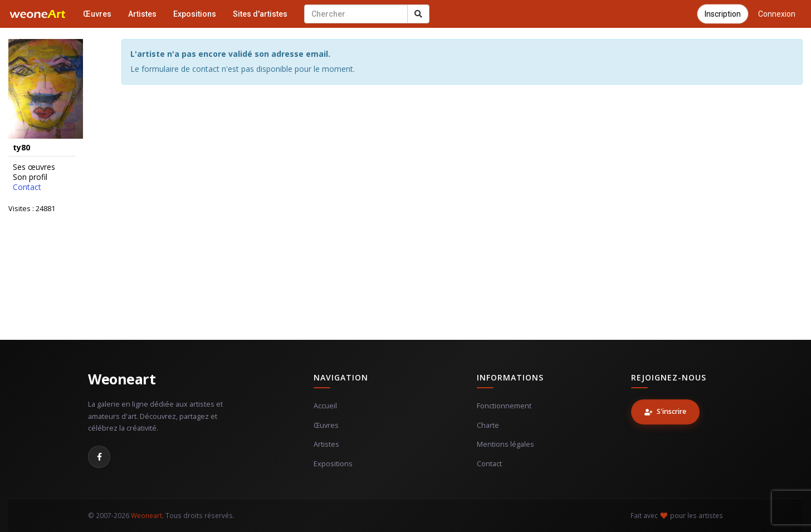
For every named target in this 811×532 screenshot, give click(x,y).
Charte (488, 425)
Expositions (195, 14)
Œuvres (97, 14)
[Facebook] (99, 457)
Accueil (325, 406)
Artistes (142, 14)
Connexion (777, 14)
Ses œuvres (34, 167)
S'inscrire (665, 411)
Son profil (30, 177)
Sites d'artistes (260, 14)
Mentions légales (505, 444)
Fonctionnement (504, 406)
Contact (27, 187)
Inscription (723, 14)
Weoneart (122, 379)
